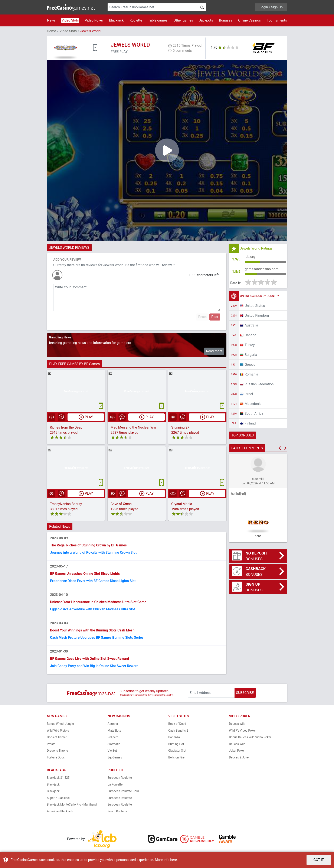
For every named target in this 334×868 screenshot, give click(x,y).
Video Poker (94, 20)
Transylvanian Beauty (66, 504)
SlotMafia (114, 744)
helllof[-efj (238, 494)
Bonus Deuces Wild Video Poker (250, 737)
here (173, 860)
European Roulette (120, 778)
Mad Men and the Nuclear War (133, 427)
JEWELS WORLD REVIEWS (69, 248)
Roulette (136, 20)
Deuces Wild (237, 724)
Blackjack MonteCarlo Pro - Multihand (72, 804)
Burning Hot (176, 744)
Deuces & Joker (239, 757)
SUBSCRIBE (245, 693)
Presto (51, 744)
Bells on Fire (176, 757)
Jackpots (206, 20)
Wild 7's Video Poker (242, 731)
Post (215, 317)
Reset (203, 317)
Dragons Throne (57, 751)
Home (51, 31)
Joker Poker (237, 751)
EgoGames (115, 757)
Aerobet (113, 724)
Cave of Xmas (121, 504)
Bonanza (174, 737)
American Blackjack (60, 811)
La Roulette (115, 784)
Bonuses (226, 20)
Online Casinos (249, 20)
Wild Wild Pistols (58, 731)
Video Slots (70, 20)
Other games (183, 20)
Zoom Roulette (117, 811)
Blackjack (116, 20)
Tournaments (277, 20)
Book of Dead (177, 724)
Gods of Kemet (57, 737)
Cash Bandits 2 (178, 731)
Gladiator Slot (177, 751)
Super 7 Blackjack (59, 798)
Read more (214, 351)
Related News (60, 526)
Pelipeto (113, 737)
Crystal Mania (182, 504)
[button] (280, 448)
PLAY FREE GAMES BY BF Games (74, 364)
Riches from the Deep (66, 427)
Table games (158, 20)
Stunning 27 (180, 427)
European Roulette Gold (123, 791)
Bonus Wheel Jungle (60, 724)
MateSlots (114, 731)
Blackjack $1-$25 (58, 778)
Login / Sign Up (271, 7)
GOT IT (319, 860)
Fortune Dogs (56, 757)
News (51, 20)
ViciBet (112, 751)
